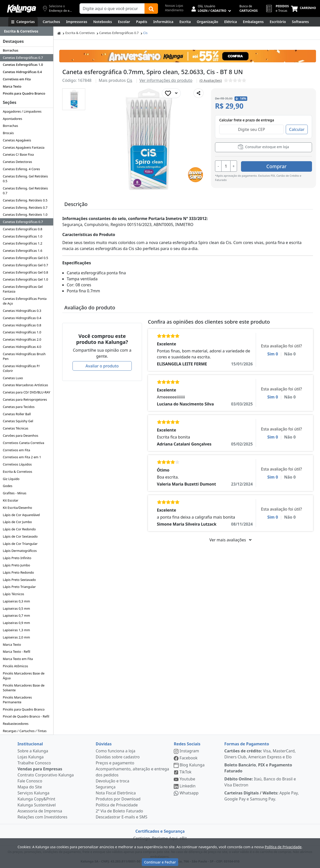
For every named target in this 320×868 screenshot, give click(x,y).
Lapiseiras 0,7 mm (16, 615)
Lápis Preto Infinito (17, 558)
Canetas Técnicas (15, 428)
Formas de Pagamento (247, 744)
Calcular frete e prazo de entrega (247, 120)
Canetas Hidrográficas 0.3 (22, 311)
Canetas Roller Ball (17, 414)
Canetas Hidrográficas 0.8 (22, 325)
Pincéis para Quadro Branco (24, 93)
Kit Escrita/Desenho (17, 508)
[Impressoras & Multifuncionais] (77, 22)
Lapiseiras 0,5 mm (16, 608)
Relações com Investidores (42, 817)
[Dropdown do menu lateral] (27, 31)
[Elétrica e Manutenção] (231, 22)
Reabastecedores (16, 724)
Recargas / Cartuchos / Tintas (25, 731)
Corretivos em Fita (17, 79)
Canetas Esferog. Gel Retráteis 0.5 (25, 179)
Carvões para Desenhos (20, 436)
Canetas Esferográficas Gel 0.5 (25, 258)
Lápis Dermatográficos (20, 551)
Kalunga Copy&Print (36, 799)
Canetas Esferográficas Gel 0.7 (25, 265)
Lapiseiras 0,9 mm (16, 623)
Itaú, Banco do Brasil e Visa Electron (260, 782)
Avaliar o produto (102, 366)
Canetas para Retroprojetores (25, 399)
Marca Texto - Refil (16, 652)
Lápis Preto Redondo (18, 572)
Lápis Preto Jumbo (16, 565)
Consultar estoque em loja (263, 147)
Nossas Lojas (174, 6)
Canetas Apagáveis (17, 140)
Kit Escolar (10, 500)
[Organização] (207, 22)
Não (290, 354)
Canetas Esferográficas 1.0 (23, 65)
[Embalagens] (253, 22)
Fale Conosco (30, 781)
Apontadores (12, 119)
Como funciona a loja (115, 751)
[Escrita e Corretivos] (185, 22)
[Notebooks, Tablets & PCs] (103, 22)
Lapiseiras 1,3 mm (16, 630)
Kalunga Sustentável (37, 805)
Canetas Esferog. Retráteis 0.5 (25, 200)
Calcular (297, 129)
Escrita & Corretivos (17, 472)
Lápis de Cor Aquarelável (21, 515)
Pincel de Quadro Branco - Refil (26, 716)
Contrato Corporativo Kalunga (46, 775)
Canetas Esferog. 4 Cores (21, 169)
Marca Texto (12, 86)
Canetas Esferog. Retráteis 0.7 (25, 207)
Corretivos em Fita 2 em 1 (22, 457)
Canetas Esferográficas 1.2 (22, 243)
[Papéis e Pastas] (142, 22)
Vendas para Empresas (40, 769)
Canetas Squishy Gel (18, 421)
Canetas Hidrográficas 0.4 (22, 72)
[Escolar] (124, 22)
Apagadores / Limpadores (22, 111)
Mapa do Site (30, 787)
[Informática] (163, 22)
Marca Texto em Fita (18, 659)
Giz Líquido (11, 479)
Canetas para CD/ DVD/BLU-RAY (26, 392)
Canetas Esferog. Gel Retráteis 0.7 (25, 191)
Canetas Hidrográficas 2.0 (22, 339)
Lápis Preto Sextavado (19, 580)
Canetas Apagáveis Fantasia (24, 147)
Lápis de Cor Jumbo (17, 522)
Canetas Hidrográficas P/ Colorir (21, 368)
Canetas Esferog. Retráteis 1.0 (25, 214)
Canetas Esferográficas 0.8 (22, 229)
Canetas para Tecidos (19, 407)
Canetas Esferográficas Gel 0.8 (25, 272)
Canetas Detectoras (17, 162)
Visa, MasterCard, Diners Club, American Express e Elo (260, 754)
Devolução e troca (112, 781)
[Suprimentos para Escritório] (278, 22)
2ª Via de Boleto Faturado (119, 811)
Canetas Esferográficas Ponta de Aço (25, 301)
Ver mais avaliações (230, 540)
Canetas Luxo (13, 378)
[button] (74, 99)
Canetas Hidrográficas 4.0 (22, 347)
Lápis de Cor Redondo (19, 529)
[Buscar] (151, 9)
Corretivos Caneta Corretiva (23, 443)
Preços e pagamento (115, 763)
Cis (145, 33)
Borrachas (10, 50)
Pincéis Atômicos (15, 666)
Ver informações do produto (166, 80)
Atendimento (174, 10)
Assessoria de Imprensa (40, 811)
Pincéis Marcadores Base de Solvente (24, 688)
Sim (273, 354)
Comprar (282, 166)
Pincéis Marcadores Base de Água (24, 676)
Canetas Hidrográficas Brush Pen (24, 356)
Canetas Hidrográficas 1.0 (22, 332)
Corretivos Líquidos (17, 464)
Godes (7, 486)
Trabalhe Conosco (34, 763)
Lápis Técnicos (13, 594)
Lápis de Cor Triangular (20, 544)
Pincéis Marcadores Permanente (17, 700)
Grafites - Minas (14, 493)
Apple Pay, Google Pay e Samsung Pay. (261, 796)
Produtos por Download (118, 799)
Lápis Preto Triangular (19, 587)
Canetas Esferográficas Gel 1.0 (25, 279)
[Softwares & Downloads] (300, 22)
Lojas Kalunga (31, 757)
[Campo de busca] (112, 9)
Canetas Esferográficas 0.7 (23, 58)
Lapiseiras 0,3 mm (16, 601)
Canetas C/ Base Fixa (18, 154)
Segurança (106, 787)
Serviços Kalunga (33, 793)
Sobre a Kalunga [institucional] (33, 751)
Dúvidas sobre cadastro (118, 757)
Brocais (8, 133)
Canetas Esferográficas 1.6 (22, 251)
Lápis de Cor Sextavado (20, 536)
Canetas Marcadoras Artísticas (25, 385)
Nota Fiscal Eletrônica (116, 793)
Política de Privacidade (117, 805)
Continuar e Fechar (160, 862)
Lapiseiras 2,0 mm (16, 637)
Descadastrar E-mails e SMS (122, 817)
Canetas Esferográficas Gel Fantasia (23, 289)
